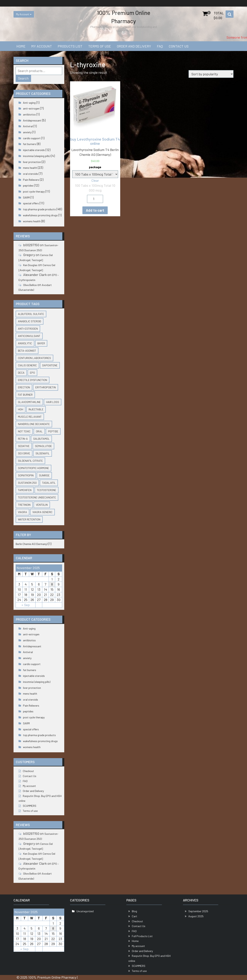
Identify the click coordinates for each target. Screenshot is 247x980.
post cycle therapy (34, 191)
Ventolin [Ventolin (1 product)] (42, 505)
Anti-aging (29, 103)
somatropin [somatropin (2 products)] (26, 475)
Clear (95, 180)
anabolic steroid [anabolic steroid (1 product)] (30, 321)
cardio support (32, 138)
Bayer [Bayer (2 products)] (41, 343)
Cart (134, 916)
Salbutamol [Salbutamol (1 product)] (41, 439)
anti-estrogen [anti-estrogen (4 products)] (28, 329)
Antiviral (28, 126)
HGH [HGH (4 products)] (21, 409)
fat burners (30, 144)
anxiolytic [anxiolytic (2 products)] (25, 343)
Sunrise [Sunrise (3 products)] (44, 475)
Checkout (28, 771)
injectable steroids (34, 150)
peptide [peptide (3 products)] (53, 431)
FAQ (160, 46)
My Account (24, 14)
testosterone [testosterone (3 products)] (47, 490)
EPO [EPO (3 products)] (32, 373)
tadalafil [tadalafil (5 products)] (49, 483)
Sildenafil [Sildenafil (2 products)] (43, 453)
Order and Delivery (134, 46)
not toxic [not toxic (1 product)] (24, 431)
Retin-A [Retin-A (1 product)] (23, 439)
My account (42, 46)
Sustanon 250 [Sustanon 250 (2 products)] (27, 483)
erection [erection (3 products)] (24, 387)
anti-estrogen (31, 108)
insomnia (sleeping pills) (37, 156)
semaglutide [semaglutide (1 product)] (43, 446)
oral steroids (30, 174)
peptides (28, 185)
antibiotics (29, 114)
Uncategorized (85, 911)
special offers (31, 203)
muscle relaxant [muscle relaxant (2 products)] (30, 417)
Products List (70, 46)
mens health (30, 168)
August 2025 (196, 916)
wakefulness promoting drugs (40, 215)
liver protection (32, 162)
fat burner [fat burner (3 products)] (25, 395)
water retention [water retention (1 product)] (29, 519)
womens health (32, 221)
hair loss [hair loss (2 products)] (53, 402)
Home (21, 46)
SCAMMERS (30, 806)
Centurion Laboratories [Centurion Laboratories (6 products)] (34, 358)
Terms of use (100, 46)
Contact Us (179, 46)
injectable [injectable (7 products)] (36, 409)
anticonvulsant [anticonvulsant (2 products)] (29, 336)
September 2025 (198, 911)
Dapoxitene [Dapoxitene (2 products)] (50, 365)
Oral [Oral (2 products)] (39, 431)
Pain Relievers (31, 180)
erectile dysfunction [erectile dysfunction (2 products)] (33, 380)
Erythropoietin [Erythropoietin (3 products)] (46, 387)
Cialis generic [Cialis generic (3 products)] (27, 365)
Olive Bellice (30, 285)
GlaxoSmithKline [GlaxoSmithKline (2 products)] (29, 402)
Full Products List (142, 936)
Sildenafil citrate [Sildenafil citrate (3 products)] (30, 461)
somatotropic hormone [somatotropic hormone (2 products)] (33, 468)
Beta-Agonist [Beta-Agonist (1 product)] (27, 351)
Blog (134, 911)
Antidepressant (32, 120)
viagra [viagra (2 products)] (22, 512)
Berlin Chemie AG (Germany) (32, 544)
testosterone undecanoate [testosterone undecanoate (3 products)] (37, 497)
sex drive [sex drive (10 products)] (24, 453)
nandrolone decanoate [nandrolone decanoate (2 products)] (34, 424)
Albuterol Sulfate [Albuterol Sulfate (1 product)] (31, 314)
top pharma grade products (39, 209)
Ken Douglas (30, 265)
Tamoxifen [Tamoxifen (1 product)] (25, 490)
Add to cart (95, 210)
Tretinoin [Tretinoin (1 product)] (24, 505)
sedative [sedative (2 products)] (24, 446)
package (95, 167)
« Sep (26, 605)
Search (23, 78)
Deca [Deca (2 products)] (21, 373)
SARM (26, 197)
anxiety (27, 132)
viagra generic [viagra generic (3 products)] (42, 512)
